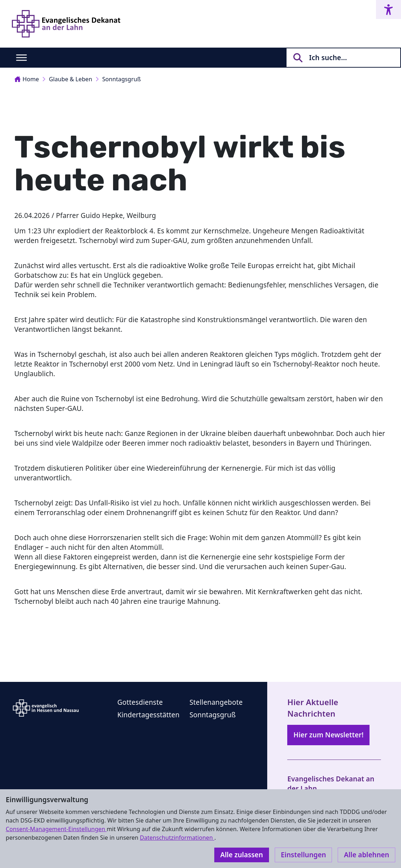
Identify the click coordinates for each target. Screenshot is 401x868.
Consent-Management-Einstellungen (56, 829)
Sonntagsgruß (122, 79)
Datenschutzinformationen (177, 838)
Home (27, 79)
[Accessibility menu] (388, 9)
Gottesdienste (140, 702)
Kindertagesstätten (148, 715)
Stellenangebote (216, 702)
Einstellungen (303, 855)
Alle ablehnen (366, 855)
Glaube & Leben (71, 79)
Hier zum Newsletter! (328, 735)
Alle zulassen (242, 855)
